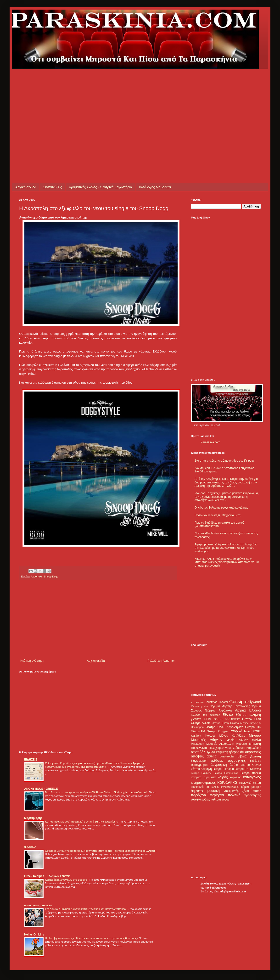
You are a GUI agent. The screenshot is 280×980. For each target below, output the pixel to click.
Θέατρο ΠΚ (253, 727)
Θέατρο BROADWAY (227, 719)
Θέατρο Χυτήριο (217, 731)
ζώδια (234, 765)
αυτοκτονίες (227, 756)
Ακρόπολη (37, 577)
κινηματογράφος (203, 783)
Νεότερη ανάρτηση (32, 661)
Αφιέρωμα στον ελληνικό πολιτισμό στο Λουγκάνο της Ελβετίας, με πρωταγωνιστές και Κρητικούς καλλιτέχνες (226, 548)
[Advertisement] (78, 102)
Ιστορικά (236, 731)
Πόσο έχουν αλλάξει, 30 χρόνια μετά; (218, 515)
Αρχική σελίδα (26, 187)
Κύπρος (210, 736)
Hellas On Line (34, 935)
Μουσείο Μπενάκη (248, 744)
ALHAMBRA (197, 702)
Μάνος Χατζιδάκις (232, 736)
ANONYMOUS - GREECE (41, 789)
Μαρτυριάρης (33, 818)
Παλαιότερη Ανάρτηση (161, 661)
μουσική (214, 791)
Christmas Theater (216, 702)
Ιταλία (248, 731)
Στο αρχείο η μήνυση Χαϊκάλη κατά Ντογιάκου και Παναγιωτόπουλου (87, 909)
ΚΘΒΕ (257, 731)
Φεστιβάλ (198, 752)
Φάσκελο (30, 847)
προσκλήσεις (253, 795)
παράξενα (199, 795)
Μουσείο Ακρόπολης (220, 744)
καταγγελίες (252, 777)
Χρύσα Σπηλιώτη (217, 752)
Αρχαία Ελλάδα (248, 710)
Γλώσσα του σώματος (205, 715)
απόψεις (197, 756)
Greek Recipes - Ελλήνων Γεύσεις (47, 876)
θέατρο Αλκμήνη (201, 769)
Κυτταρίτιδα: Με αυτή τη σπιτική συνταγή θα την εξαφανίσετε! (82, 822)
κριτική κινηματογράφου (225, 787)
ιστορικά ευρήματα (203, 777)
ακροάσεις (253, 752)
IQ (192, 706)
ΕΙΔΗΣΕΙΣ (31, 760)
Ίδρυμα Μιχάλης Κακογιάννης (230, 706)
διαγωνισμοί (199, 761)
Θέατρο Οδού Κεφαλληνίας (224, 727)
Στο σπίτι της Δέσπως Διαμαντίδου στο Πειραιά (224, 461)
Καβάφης (196, 736)
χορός (225, 800)
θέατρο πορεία (251, 773)
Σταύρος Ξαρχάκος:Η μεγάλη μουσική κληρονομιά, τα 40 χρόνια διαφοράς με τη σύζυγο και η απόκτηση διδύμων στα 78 (227, 497)
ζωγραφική (219, 765)
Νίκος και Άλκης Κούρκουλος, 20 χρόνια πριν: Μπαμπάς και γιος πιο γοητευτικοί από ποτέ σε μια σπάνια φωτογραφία (227, 562)
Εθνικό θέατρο (235, 715)
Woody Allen (202, 706)
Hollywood (253, 702)
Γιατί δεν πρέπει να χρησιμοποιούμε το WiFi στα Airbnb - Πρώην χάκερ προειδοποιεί (96, 792)
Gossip (236, 702)
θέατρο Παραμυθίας (226, 773)
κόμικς (245, 787)
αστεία (212, 756)
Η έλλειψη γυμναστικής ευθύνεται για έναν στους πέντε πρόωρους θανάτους (91, 938)
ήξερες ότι (236, 752)
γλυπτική (255, 756)
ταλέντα (216, 800)
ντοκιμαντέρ (231, 791)
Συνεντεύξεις (52, 187)
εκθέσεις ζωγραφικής (228, 761)
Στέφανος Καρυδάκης (247, 748)
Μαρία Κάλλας (237, 740)
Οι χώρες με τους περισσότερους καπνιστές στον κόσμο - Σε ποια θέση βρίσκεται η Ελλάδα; (101, 851)
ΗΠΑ (207, 719)
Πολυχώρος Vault (220, 748)
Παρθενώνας (199, 748)
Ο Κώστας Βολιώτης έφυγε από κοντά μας (221, 508)
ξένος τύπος (252, 791)
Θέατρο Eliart (252, 719)
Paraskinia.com (210, 442)
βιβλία (242, 756)
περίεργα (217, 795)
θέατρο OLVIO (251, 765)
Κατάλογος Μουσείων (155, 187)
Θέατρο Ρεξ (198, 731)
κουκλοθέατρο (200, 787)
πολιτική (234, 795)
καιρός (223, 777)
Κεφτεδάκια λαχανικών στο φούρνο (66, 880)
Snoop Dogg (51, 577)
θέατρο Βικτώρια (223, 769)
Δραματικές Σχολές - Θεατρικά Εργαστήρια (101, 187)
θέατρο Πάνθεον (201, 773)
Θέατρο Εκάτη (220, 723)
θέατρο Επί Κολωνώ (248, 769)
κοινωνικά (227, 782)
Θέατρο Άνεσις (201, 723)
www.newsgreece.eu (38, 905)
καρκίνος (236, 777)
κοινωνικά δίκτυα (250, 783)
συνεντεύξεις (201, 799)
